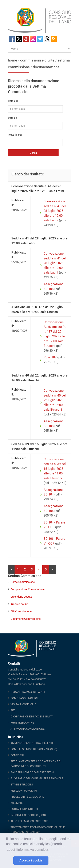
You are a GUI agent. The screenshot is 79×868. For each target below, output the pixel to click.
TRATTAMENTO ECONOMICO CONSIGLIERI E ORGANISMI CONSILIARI (38, 830)
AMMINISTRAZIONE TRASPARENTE (32, 743)
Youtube (26, 39)
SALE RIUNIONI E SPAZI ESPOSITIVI (32, 772)
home (13, 60)
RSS (54, 39)
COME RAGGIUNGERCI (24, 698)
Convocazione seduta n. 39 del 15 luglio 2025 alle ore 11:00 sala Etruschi (55, 469)
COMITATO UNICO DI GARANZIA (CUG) (34, 749)
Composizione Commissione (27, 589)
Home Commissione (23, 582)
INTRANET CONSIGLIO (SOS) (28, 815)
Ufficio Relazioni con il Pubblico (26, 684)
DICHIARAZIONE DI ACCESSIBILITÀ (32, 716)
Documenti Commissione (26, 619)
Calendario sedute (21, 597)
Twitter (19, 39)
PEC (13, 710)
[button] (9, 861)
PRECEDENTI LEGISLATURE (27, 797)
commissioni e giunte (37, 60)
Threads (47, 39)
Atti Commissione (21, 611)
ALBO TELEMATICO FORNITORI (29, 821)
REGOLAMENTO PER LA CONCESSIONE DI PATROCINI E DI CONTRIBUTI (36, 764)
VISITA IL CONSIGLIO (23, 704)
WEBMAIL (17, 803)
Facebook (12, 39)
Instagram (33, 39)
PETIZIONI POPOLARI (24, 791)
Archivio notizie (19, 604)
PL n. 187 (50, 357)
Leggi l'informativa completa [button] (28, 850)
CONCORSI (17, 755)
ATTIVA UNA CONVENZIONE (27, 729)
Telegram (40, 39)
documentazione (46, 67)
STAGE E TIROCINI (22, 785)
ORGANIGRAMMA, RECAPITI (28, 692)
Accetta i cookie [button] (31, 860)
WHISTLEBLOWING (22, 723)
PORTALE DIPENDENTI (24, 809)
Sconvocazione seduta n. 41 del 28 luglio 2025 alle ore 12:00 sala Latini (55, 211)
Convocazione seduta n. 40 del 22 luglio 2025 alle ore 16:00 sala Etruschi (55, 400)
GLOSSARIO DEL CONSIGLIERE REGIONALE (37, 778)
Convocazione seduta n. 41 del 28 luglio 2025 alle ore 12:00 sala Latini (55, 263)
